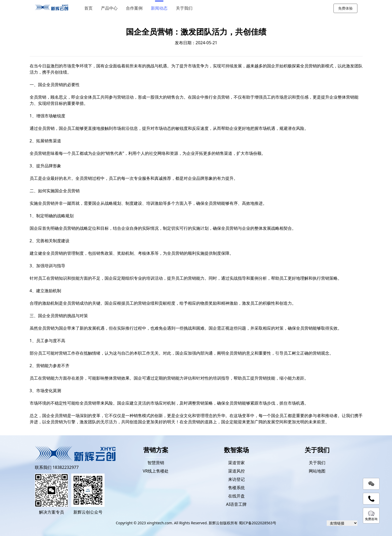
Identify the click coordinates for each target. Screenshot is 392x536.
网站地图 (317, 471)
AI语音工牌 (236, 504)
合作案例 (134, 8)
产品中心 (109, 8)
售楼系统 (236, 488)
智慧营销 (156, 463)
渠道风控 (236, 471)
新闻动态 (159, 8)
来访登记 (236, 479)
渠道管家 (236, 463)
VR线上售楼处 (156, 471)
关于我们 (184, 8)
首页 (88, 8)
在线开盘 (236, 496)
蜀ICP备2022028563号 (258, 523)
